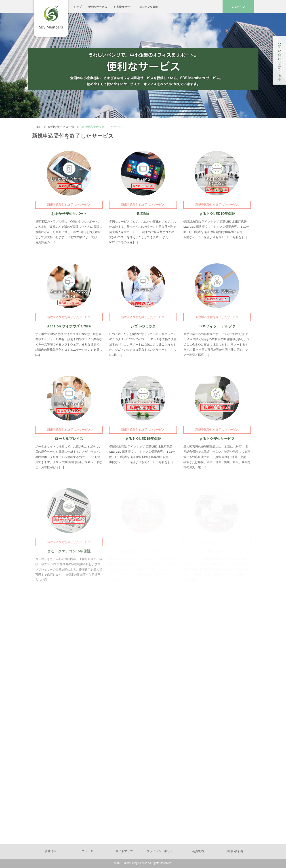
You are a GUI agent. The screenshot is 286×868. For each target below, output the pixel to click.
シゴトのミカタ (143, 326)
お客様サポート (123, 7)
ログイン (238, 7)
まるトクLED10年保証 (217, 214)
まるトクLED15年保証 (143, 439)
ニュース (87, 851)
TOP (39, 127)
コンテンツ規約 (149, 7)
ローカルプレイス (69, 439)
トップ (78, 7)
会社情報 (50, 851)
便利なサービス (98, 7)
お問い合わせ (235, 851)
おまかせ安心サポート (69, 214)
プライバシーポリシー (161, 851)
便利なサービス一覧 (62, 127)
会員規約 (198, 851)
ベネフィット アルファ (217, 326)
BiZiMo (143, 214)
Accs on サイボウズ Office (69, 326)
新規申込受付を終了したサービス (69, 205)
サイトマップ (124, 851)
